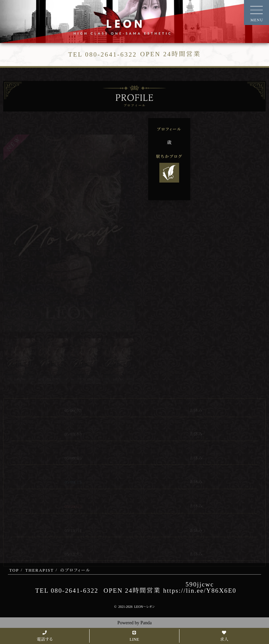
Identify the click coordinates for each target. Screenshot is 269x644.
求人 (224, 636)
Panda (146, 623)
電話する (45, 636)
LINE (134, 636)
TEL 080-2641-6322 (67, 591)
